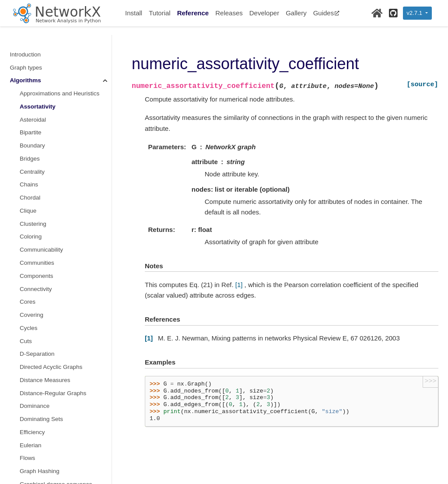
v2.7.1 (415, 13)
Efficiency (32, 432)
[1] (239, 285)
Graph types (26, 68)
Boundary (32, 146)
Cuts (26, 341)
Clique (28, 211)
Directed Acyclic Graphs (51, 367)
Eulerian (31, 445)
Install (134, 13)
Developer (264, 13)
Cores (28, 302)
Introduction (26, 54)
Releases (229, 13)
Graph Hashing (40, 471)
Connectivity (36, 289)
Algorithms (26, 80)
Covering (31, 315)
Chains (29, 184)
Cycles (29, 328)
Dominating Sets (41, 419)
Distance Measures (45, 380)
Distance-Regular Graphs (53, 393)
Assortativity (38, 107)
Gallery (296, 13)
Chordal (30, 198)
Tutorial (159, 13)
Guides (327, 13)
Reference (193, 13)
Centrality (32, 172)
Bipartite (31, 132)
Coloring (31, 237)
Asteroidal (33, 120)
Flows (27, 458)
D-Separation (37, 354)
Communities (37, 263)
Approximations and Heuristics (59, 93)
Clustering (33, 224)
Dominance (35, 406)
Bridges (30, 159)
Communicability (41, 250)
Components (37, 276)
